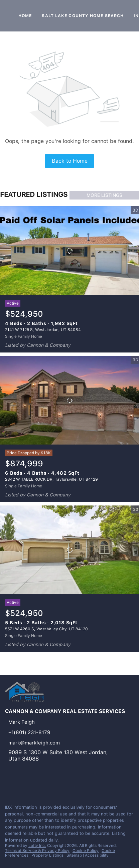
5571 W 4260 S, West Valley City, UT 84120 (46, 629)
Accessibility (97, 855)
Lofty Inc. (37, 846)
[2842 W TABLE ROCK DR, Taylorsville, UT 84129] (69, 400)
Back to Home (70, 161)
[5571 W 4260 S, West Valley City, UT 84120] (69, 550)
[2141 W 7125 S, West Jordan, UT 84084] (69, 251)
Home (25, 16)
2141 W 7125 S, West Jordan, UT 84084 (43, 330)
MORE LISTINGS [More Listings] (104, 195)
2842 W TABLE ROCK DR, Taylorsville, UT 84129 (51, 479)
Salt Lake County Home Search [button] (83, 16)
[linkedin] (8, 785)
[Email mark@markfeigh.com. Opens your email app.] (59, 743)
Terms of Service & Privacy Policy (37, 851)
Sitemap (74, 855)
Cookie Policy (86, 851)
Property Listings (47, 855)
